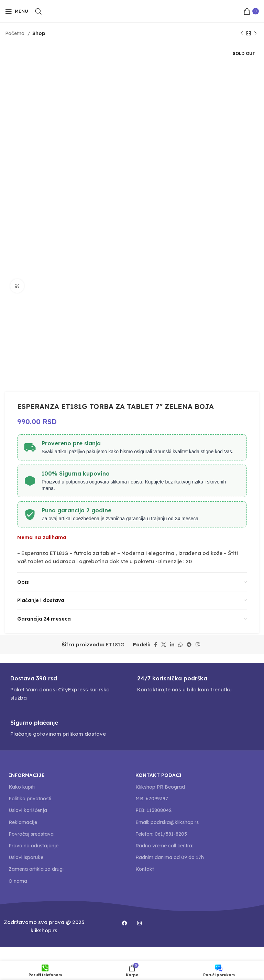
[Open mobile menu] (17, 11)
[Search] (38, 11)
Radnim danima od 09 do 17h (170, 857)
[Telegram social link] (189, 645)
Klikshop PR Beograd (160, 787)
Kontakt (145, 869)
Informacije (27, 775)
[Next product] (255, 33)
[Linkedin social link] (172, 645)
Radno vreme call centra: (164, 846)
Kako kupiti (22, 787)
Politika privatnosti (30, 799)
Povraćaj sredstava (31, 834)
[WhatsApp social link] (180, 645)
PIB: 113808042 (153, 810)
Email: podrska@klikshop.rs (167, 822)
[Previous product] (242, 33)
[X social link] (164, 645)
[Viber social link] (198, 645)
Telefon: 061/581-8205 (161, 834)
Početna (15, 33)
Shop (39, 33)
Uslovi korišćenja (28, 810)
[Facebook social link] (156, 645)
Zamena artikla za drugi (36, 869)
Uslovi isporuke (26, 857)
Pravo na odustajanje (34, 846)
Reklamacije (23, 822)
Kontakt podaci (158, 775)
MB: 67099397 (152, 799)
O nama (18, 881)
